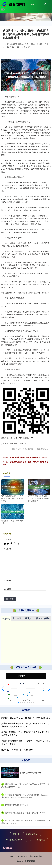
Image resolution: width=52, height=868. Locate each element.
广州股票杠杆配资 (14, 840)
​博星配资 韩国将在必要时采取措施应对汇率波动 (25, 813)
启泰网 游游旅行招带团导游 (31, 773)
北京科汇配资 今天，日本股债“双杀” (17, 750)
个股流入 (27, 618)
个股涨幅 (6, 619)
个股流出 (38, 618)
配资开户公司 (32, 834)
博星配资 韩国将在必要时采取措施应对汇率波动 (29, 457)
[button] (3, 689)
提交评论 (10, 599)
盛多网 (16, 834)
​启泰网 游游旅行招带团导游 (17, 805)
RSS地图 (29, 856)
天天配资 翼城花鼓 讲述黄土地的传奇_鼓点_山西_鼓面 (26, 718)
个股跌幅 (17, 618)
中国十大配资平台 (37, 840)
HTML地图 (38, 856)
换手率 (47, 618)
